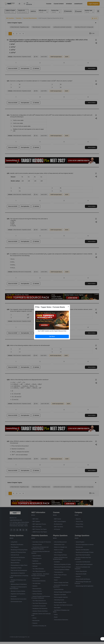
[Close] (68, 307)
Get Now (52, 336)
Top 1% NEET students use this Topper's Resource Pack (52, 331)
